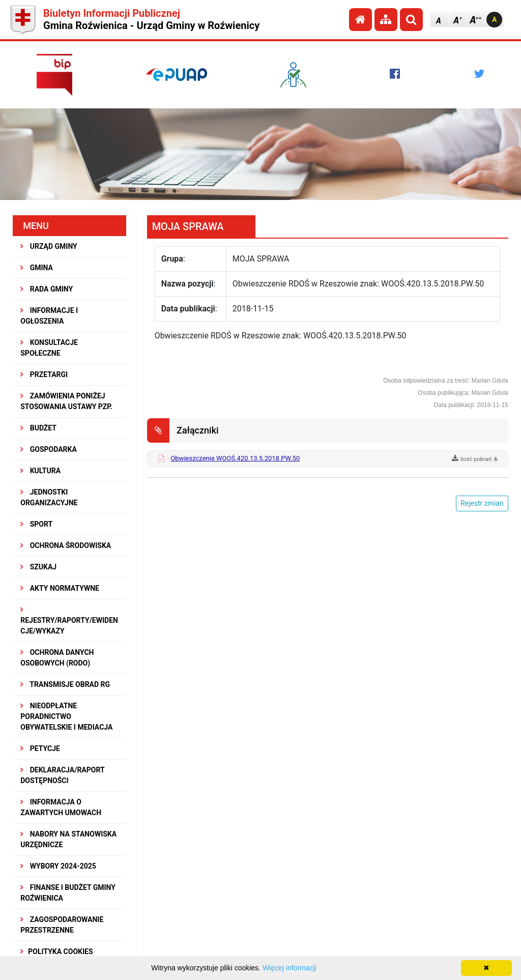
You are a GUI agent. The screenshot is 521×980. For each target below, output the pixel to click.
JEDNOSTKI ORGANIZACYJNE (49, 497)
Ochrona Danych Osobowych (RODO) (57, 658)
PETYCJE (40, 748)
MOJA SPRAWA (188, 226)
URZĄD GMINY (49, 246)
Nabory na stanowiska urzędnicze (68, 839)
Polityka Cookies (56, 952)
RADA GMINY (47, 289)
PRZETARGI (44, 374)
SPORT (36, 524)
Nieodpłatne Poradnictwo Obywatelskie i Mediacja (66, 716)
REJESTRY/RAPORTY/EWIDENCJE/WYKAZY (69, 621)
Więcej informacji (290, 968)
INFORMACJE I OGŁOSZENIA (49, 316)
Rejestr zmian (482, 503)
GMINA (37, 268)
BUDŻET (38, 428)
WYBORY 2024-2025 (58, 866)
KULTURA (40, 471)
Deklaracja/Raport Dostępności (62, 775)
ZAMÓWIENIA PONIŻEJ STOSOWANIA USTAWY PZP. (66, 401)
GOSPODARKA (49, 449)
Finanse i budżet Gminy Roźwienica (68, 893)
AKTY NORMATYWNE (60, 588)
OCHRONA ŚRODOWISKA (66, 545)
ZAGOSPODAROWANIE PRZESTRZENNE (62, 925)
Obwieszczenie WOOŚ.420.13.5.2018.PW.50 (235, 458)
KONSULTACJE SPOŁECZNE (49, 348)
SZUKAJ (38, 567)
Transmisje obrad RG (65, 684)
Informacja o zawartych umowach (61, 807)
